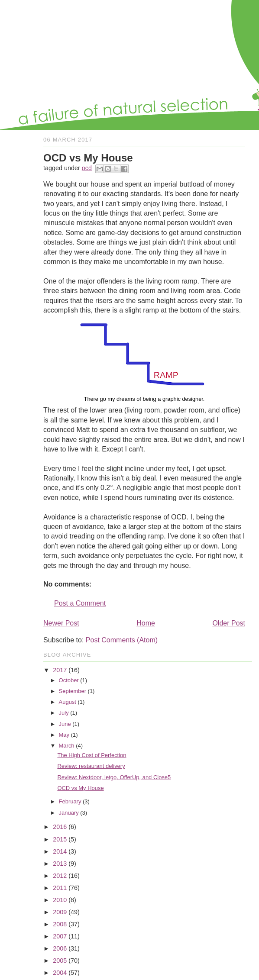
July (64, 713)
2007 (60, 936)
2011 (60, 888)
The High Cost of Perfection (92, 755)
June (65, 724)
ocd (87, 168)
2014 (60, 851)
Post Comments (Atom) (122, 640)
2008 (60, 924)
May (64, 735)
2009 (60, 912)
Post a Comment (80, 603)
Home (146, 623)
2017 (60, 670)
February (70, 801)
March (67, 746)
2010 (60, 900)
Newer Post (61, 623)
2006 (60, 948)
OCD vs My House (80, 788)
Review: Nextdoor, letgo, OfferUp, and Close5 (114, 777)
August (68, 702)
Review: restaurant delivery (91, 766)
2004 (60, 973)
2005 (60, 961)
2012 (60, 876)
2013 (60, 864)
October (69, 680)
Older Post (229, 623)
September (73, 691)
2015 (60, 839)
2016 (60, 827)
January (69, 813)
